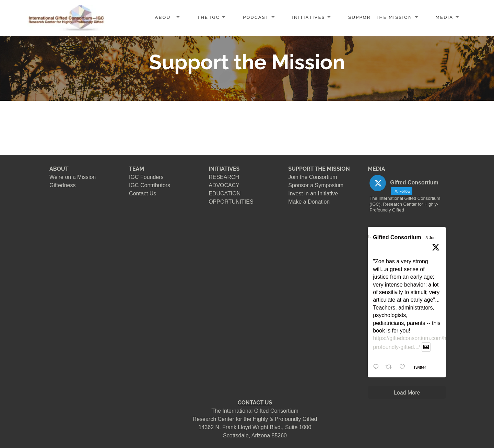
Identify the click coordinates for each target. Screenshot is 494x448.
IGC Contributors (150, 185)
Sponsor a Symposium (316, 185)
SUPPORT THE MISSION (319, 169)
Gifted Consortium (397, 237)
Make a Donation (309, 202)
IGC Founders (146, 177)
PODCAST (256, 17)
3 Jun (430, 238)
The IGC (209, 17)
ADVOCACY (224, 185)
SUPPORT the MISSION (380, 17)
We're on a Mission (73, 177)
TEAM (137, 169)
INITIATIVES (308, 17)
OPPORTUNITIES (231, 202)
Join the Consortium (313, 177)
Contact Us (143, 193)
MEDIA (445, 17)
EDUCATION (225, 193)
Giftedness (62, 185)
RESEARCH (224, 177)
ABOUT (165, 17)
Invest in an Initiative (313, 193)
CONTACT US (255, 403)
